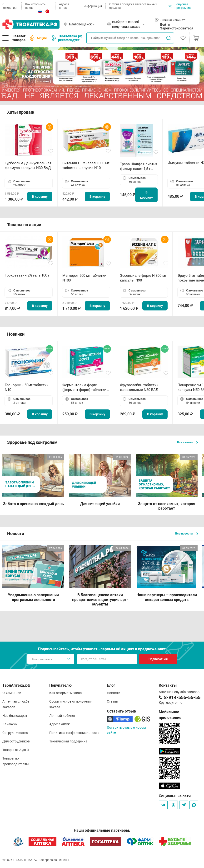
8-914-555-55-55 (182, 697)
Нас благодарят (15, 716)
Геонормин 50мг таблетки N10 (27, 387)
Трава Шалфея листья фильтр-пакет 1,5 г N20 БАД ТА (139, 167)
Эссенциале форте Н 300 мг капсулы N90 (143, 278)
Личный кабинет (62, 716)
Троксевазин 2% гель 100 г (27, 275)
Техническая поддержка (68, 741)
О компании (9, 6)
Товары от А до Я (16, 750)
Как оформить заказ (35, 6)
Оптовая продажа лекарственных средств (133, 6)
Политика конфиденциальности (74, 733)
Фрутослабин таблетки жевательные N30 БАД (139, 387)
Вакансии (10, 724)
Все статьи (188, 442)
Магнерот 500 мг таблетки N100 (84, 278)
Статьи (112, 701)
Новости (114, 693)
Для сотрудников (16, 741)
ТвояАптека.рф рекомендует (67, 38)
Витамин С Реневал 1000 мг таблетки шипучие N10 (86, 165)
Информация (93, 6)
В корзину (40, 197)
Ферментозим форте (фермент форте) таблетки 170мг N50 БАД (84, 387)
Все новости (187, 533)
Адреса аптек (64, 6)
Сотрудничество (15, 733)
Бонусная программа (178, 6)
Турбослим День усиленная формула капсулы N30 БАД (28, 165)
